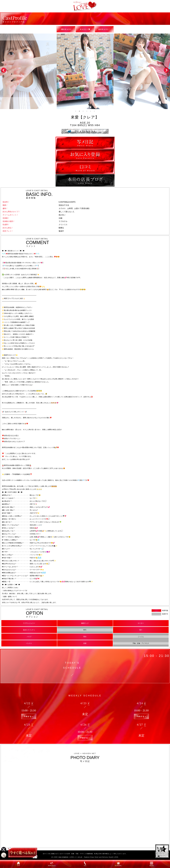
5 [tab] (91, 111)
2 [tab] (79, 111)
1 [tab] (76, 111)
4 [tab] (87, 111)
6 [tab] (94, 111)
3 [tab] (83, 111)
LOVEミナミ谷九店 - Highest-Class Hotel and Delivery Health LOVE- (94, 857)
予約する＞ (29, 716)
